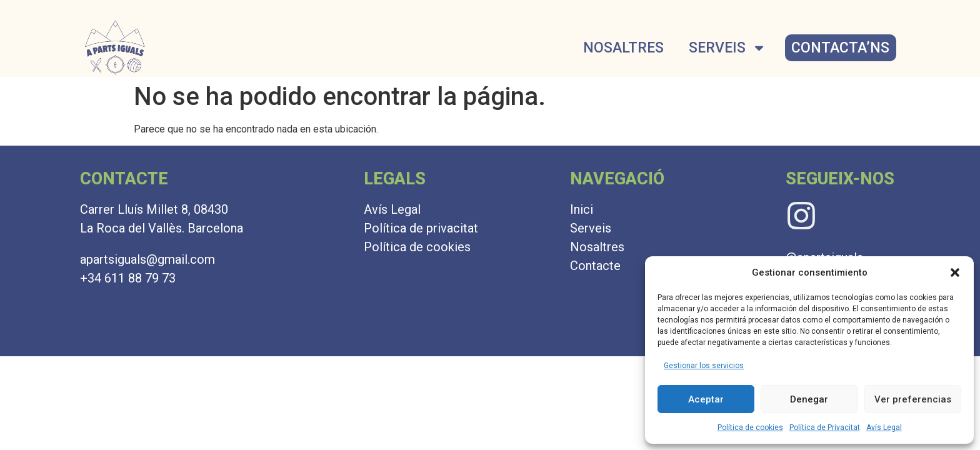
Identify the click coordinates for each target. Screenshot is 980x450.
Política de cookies (750, 427)
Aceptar (706, 399)
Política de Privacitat (825, 427)
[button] (955, 272)
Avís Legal (884, 427)
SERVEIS (727, 48)
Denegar (809, 399)
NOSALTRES (623, 48)
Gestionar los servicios (704, 366)
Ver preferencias (913, 399)
